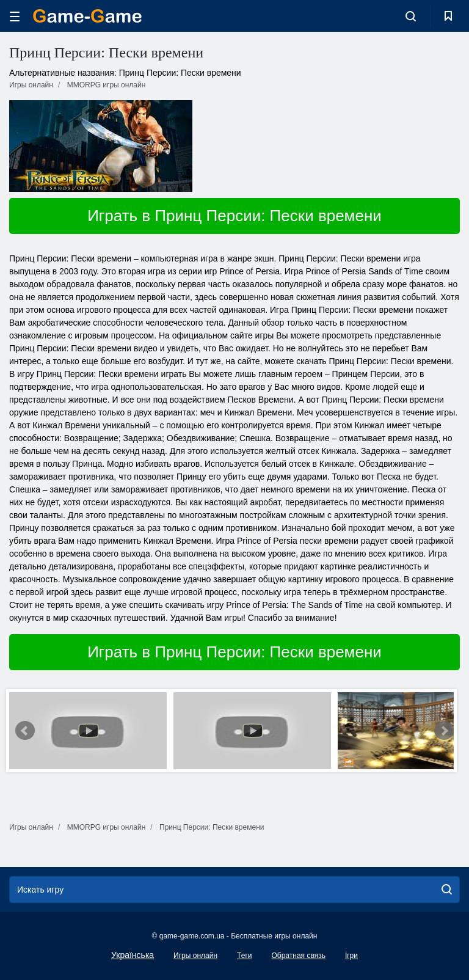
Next (444, 731)
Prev (25, 731)
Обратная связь (298, 956)
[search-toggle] (411, 16)
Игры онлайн (195, 956)
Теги (244, 956)
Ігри (351, 956)
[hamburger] (15, 16)
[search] (447, 890)
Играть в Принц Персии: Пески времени (234, 216)
